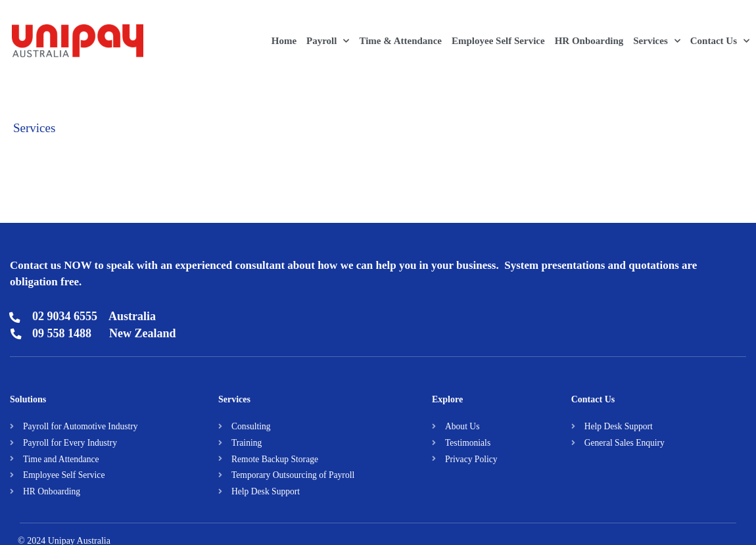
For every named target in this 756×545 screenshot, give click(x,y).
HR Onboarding (589, 41)
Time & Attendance (400, 41)
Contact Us (720, 41)
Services (656, 41)
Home (284, 41)
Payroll (328, 41)
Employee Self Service (498, 41)
